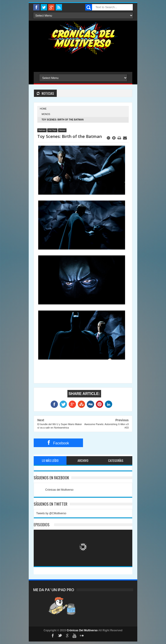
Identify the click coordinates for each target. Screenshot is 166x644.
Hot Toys (52, 130)
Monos (46, 114)
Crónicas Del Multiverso (83, 630)
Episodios (42, 525)
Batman (42, 130)
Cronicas (83, 38)
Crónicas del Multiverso (59, 490)
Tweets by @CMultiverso (51, 513)
